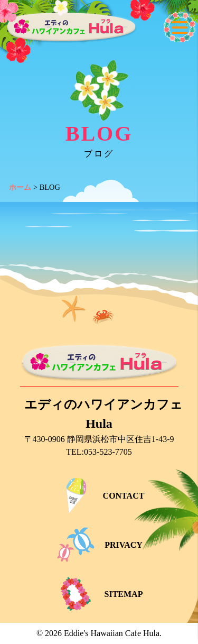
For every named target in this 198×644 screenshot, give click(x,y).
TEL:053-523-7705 (99, 452)
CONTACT (99, 496)
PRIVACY (99, 545)
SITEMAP (99, 594)
